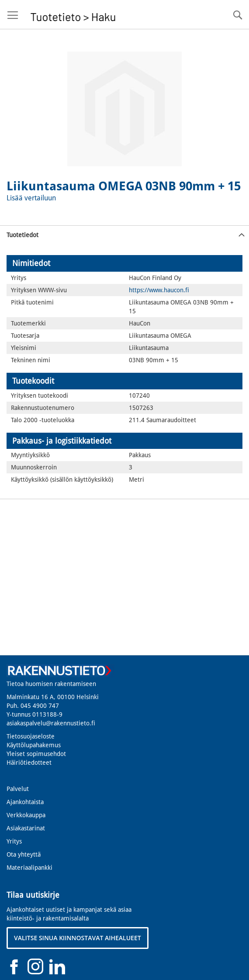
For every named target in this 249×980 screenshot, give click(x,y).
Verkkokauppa (26, 815)
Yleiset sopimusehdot (36, 754)
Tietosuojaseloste (31, 736)
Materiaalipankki (29, 868)
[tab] (125, 235)
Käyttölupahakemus (34, 745)
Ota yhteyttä (24, 854)
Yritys (14, 841)
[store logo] (73, 15)
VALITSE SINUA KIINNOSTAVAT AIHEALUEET (78, 938)
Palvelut (18, 789)
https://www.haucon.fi (159, 290)
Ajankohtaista (25, 802)
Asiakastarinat (26, 828)
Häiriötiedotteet (29, 763)
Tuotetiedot (22, 235)
